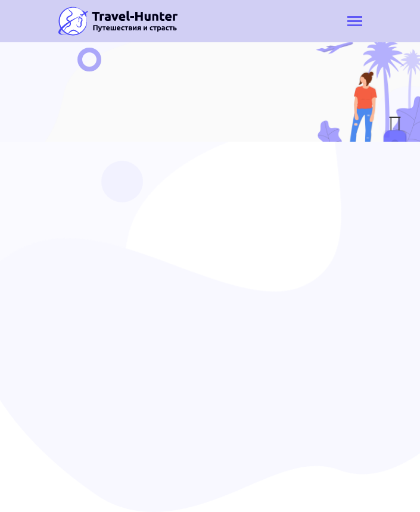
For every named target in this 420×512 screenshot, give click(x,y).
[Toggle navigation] (355, 22)
